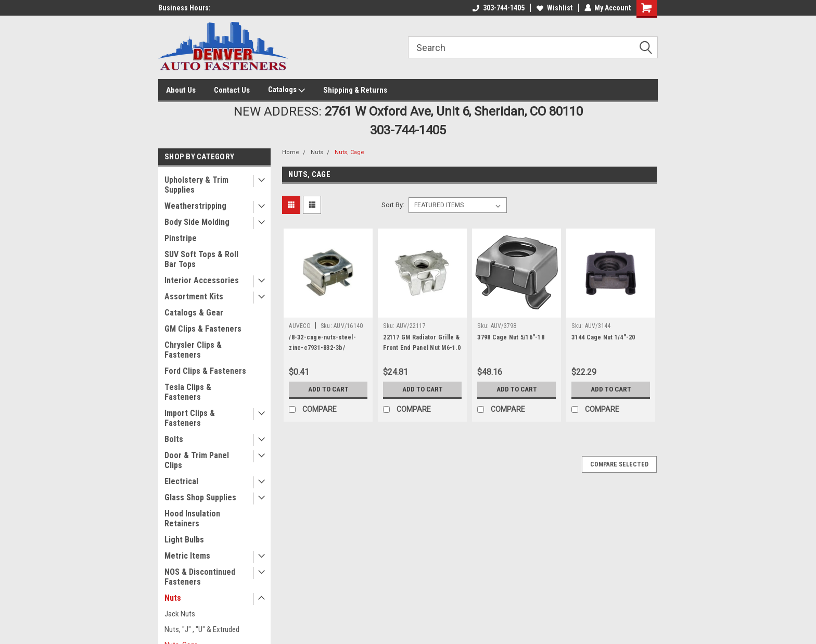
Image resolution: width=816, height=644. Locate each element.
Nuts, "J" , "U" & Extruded (202, 629)
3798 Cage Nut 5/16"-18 (511, 337)
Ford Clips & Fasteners (205, 371)
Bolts (174, 439)
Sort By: (393, 205)
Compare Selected (619, 464)
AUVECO (300, 326)
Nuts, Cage (349, 152)
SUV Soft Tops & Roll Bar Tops (201, 259)
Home (291, 152)
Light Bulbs (184, 540)
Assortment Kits (194, 296)
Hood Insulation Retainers (192, 519)
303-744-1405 (498, 8)
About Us (181, 90)
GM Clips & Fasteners (203, 329)
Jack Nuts (180, 614)
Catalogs (286, 90)
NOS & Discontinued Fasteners (200, 577)
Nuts (173, 598)
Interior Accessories (202, 280)
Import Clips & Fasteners (190, 418)
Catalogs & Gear (194, 313)
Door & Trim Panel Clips (197, 460)
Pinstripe (181, 238)
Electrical (181, 481)
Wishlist (554, 8)
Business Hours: (184, 8)
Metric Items (187, 556)
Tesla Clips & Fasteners (188, 392)
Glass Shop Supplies (200, 497)
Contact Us (232, 90)
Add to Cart (328, 389)
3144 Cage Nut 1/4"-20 (603, 337)
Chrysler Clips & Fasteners (193, 350)
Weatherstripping (195, 206)
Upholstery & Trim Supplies (196, 185)
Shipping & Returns (355, 90)
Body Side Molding (197, 222)
